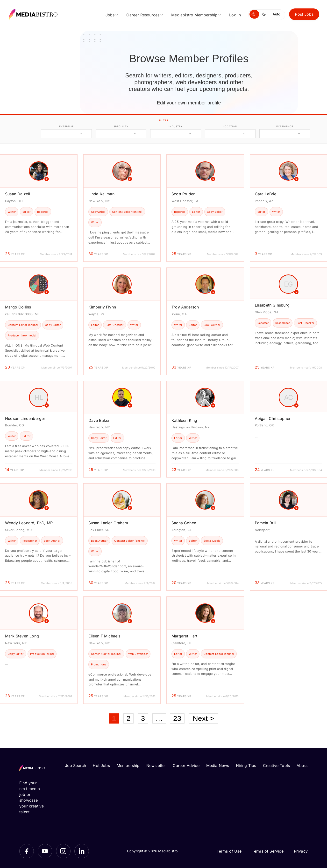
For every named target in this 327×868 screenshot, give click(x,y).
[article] (39, 208)
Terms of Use (229, 851)
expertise (66, 126)
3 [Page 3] (143, 718)
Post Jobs (304, 14)
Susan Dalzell (18, 194)
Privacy (301, 851)
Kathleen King (184, 420)
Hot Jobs (101, 765)
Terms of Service (268, 851)
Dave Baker (99, 420)
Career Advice (186, 765)
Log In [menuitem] (235, 15)
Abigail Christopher (273, 418)
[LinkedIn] (82, 851)
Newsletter (156, 765)
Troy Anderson (185, 307)
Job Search (76, 765)
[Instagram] (63, 851)
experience (285, 126)
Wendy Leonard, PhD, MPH (30, 523)
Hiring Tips (246, 765)
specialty (121, 126)
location (230, 126)
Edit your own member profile (189, 103)
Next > (203, 718)
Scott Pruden (183, 194)
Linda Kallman (101, 194)
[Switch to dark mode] (265, 14)
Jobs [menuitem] (110, 15)
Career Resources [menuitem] (143, 15)
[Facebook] (27, 851)
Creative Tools (277, 765)
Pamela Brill (266, 523)
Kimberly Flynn (102, 307)
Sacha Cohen (184, 523)
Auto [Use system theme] (276, 14)
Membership (128, 765)
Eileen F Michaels (104, 636)
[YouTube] (45, 851)
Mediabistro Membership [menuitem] (194, 15)
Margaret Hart (184, 636)
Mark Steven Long (22, 636)
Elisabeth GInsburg (272, 305)
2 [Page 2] (129, 718)
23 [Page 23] (177, 718)
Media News (218, 765)
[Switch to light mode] (254, 14)
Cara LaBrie (266, 194)
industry (175, 126)
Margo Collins (18, 307)
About (302, 765)
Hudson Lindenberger (25, 418)
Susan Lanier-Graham (108, 523)
